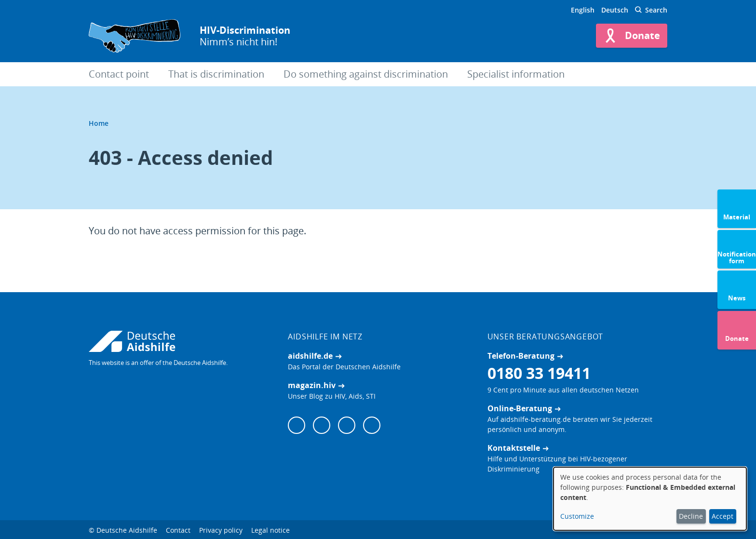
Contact (178, 530)
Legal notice (270, 530)
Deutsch (615, 10)
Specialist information (516, 74)
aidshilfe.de (310, 356)
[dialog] (650, 499)
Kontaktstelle (514, 448)
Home (99, 123)
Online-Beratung (520, 408)
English (583, 10)
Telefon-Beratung (521, 356)
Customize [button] (577, 516)
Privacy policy (221, 530)
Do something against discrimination (366, 74)
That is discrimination (216, 74)
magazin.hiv (312, 385)
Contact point (119, 74)
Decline (691, 516)
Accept (722, 516)
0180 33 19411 (539, 373)
